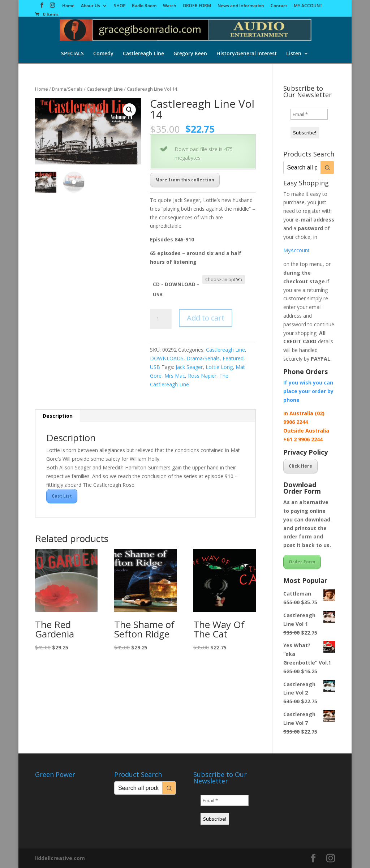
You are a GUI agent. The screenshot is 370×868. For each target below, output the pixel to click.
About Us (91, 6)
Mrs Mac (175, 376)
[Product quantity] (161, 319)
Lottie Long (219, 367)
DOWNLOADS (167, 358)
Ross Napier (202, 376)
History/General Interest (247, 54)
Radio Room (144, 6)
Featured (233, 358)
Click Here (300, 466)
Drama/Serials (67, 89)
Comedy (103, 54)
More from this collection (185, 180)
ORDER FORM (197, 6)
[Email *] (309, 114)
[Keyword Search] (302, 167)
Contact (279, 6)
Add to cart (206, 318)
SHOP (120, 6)
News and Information (241, 6)
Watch (170, 6)
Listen (294, 54)
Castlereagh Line (143, 54)
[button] (129, 110)
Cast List (62, 496)
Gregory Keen (190, 54)
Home (68, 6)
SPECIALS (72, 54)
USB (155, 367)
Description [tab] (58, 416)
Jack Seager (189, 367)
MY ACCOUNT (308, 6)
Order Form (302, 562)
